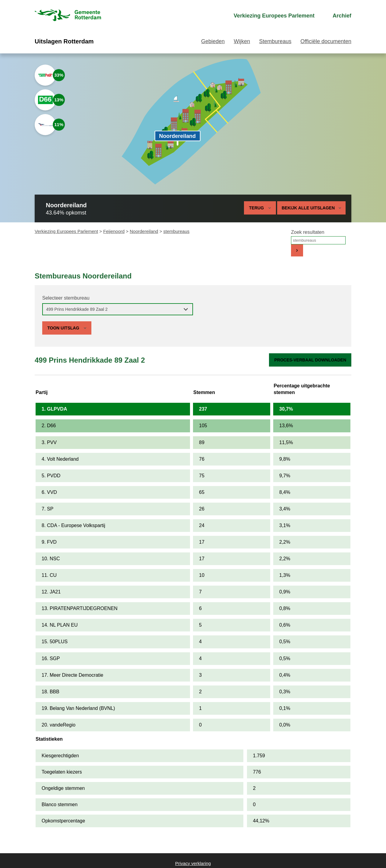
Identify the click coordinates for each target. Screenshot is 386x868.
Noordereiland (144, 231)
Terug (256, 208)
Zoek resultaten (308, 232)
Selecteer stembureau (66, 298)
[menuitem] (269, 16)
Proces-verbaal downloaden (310, 360)
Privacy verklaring (193, 863)
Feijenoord (114, 231)
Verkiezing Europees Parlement (66, 231)
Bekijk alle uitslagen (311, 208)
